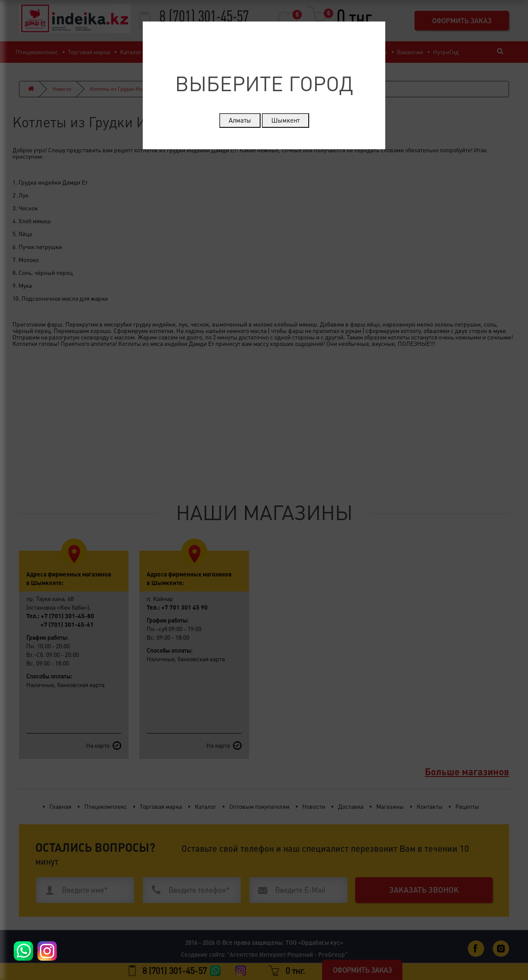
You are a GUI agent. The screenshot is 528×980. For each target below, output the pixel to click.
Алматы (240, 120)
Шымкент (285, 120)
